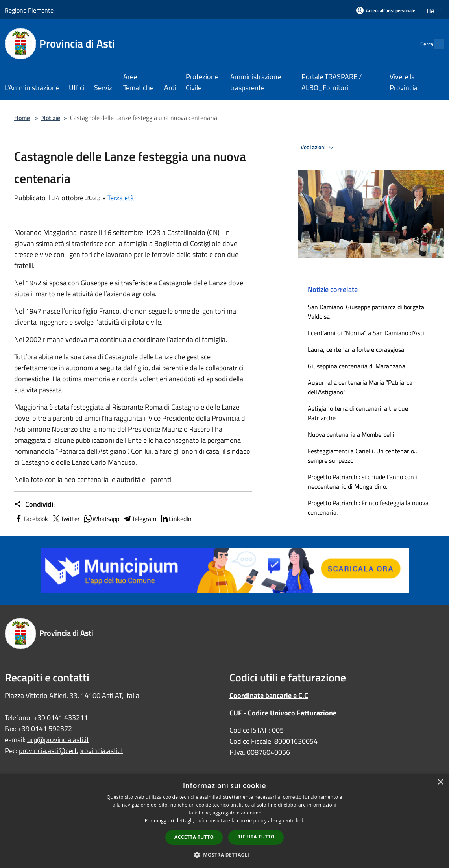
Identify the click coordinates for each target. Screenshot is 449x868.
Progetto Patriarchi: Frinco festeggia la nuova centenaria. (368, 508)
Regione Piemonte (29, 10)
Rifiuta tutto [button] (256, 837)
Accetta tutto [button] (194, 837)
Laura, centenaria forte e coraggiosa (356, 349)
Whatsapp (101, 519)
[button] (225, 855)
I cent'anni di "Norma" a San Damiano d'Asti (366, 333)
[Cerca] (435, 44)
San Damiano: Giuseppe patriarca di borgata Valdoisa (366, 312)
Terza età (121, 198)
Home (22, 118)
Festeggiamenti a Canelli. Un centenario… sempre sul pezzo (363, 456)
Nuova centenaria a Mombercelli (351, 434)
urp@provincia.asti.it (58, 740)
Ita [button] (435, 10)
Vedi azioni (318, 148)
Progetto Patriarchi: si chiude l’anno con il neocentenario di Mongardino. (363, 482)
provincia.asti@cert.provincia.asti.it (71, 751)
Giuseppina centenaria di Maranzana (357, 366)
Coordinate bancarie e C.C (269, 695)
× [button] (440, 782)
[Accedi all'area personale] (386, 10)
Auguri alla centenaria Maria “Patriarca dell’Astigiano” (360, 387)
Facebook (31, 519)
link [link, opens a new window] (300, 821)
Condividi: (34, 504)
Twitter (66, 519)
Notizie (51, 118)
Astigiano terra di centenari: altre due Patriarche (358, 413)
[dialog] (224, 821)
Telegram (139, 519)
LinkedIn (176, 519)
